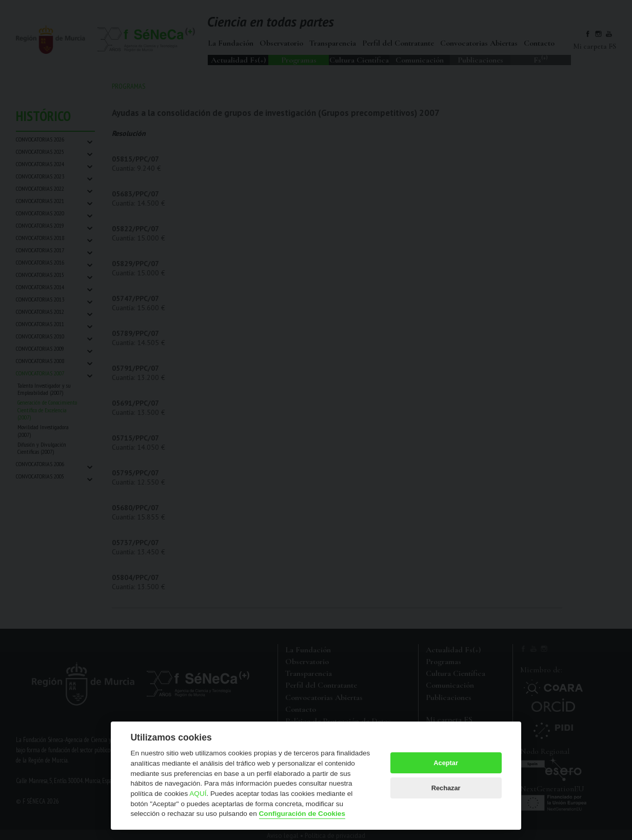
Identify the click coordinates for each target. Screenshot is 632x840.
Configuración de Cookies (302, 814)
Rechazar (446, 788)
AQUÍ (198, 794)
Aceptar (446, 763)
